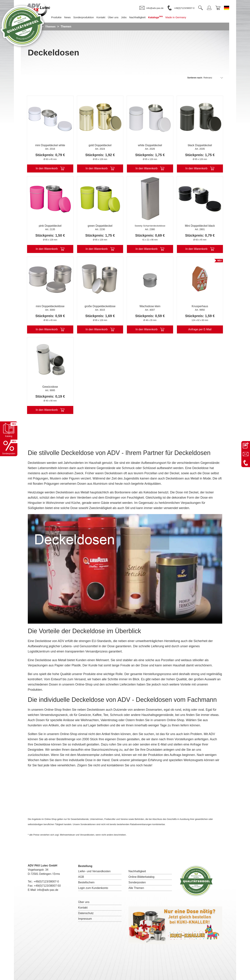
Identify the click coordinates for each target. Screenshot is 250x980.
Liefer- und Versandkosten (94, 871)
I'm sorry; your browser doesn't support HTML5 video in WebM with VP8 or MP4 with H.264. (125, 569)
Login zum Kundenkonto (93, 888)
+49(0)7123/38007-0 (46, 882)
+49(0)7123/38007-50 (47, 886)
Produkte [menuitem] (61, 17)
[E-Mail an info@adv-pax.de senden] (246, 454)
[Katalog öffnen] (9, 430)
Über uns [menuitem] (118, 17)
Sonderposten (137, 882)
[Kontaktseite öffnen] (246, 445)
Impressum (85, 919)
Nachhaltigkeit (137, 871)
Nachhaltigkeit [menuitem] (143, 17)
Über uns (84, 902)
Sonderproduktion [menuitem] (89, 17)
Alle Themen (136, 888)
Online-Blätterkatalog (141, 877)
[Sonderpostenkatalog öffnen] (9, 447)
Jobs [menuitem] (129, 17)
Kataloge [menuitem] (161, 17)
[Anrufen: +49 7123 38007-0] (246, 463)
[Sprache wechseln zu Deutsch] (227, 8)
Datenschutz (86, 913)
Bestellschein (86, 882)
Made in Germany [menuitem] (181, 17)
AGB (81, 877)
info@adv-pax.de (48, 890)
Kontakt (83, 908)
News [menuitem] (73, 17)
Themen (51, 27)
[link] (151, 8)
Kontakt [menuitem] (106, 17)
